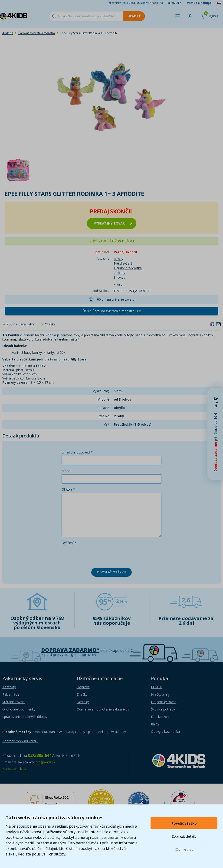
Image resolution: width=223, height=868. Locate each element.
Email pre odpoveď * (77, 452)
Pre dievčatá (123, 263)
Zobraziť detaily (184, 836)
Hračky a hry (160, 694)
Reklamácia (11, 694)
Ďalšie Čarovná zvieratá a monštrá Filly (112, 311)
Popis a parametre (20, 324)
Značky (82, 694)
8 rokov (120, 277)
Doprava (83, 687)
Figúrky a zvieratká (128, 268)
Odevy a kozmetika (165, 731)
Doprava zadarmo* (70, 650)
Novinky (83, 702)
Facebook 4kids (14, 769)
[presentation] (97, 555)
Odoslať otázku (111, 572)
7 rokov (120, 273)
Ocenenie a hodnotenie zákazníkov (103, 709)
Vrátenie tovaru (14, 702)
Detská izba (160, 717)
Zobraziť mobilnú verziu (20, 741)
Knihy (155, 724)
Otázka (50, 324)
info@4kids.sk (45, 762)
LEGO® (157, 687)
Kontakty (9, 687)
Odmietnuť (184, 849)
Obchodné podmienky (19, 709)
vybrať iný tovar (113, 223)
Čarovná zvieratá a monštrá (37, 33)
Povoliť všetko (184, 823)
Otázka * (68, 489)
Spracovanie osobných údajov (25, 717)
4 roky (118, 259)
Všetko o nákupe (199, 3)
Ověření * (69, 543)
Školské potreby (163, 709)
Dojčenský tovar (163, 702)
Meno (66, 471)
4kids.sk (8, 33)
